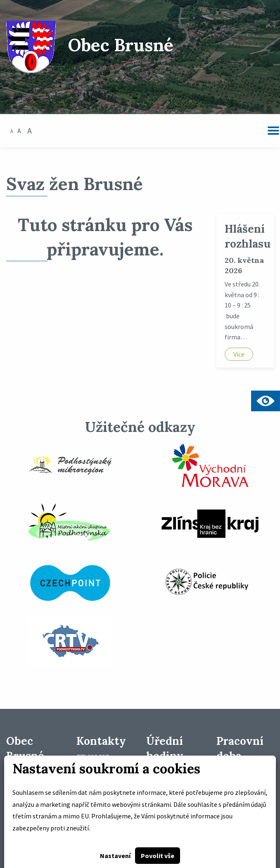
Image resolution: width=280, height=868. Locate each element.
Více (239, 354)
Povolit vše (158, 856)
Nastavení (115, 856)
